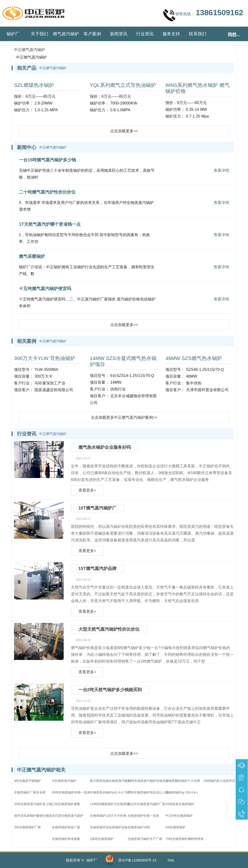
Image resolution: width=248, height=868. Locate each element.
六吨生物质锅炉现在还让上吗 (148, 792)
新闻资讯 (119, 34)
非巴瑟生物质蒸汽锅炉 (68, 816)
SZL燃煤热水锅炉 (34, 85)
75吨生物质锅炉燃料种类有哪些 (187, 839)
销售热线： (203, 15)
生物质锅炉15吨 (139, 827)
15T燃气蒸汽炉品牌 (97, 569)
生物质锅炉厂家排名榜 (30, 792)
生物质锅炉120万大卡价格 (108, 816)
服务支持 (171, 34)
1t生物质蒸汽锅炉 (64, 781)
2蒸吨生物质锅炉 (102, 839)
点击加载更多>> (124, 131)
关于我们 (39, 34)
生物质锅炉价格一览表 (143, 816)
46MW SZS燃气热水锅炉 (194, 358)
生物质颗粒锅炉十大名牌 (183, 781)
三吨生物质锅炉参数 (66, 804)
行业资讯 (145, 34)
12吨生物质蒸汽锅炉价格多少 (148, 781)
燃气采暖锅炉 (32, 256)
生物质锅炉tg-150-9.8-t (181, 792)
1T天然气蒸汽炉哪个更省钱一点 (50, 224)
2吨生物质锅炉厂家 (27, 827)
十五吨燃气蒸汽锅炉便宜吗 (45, 289)
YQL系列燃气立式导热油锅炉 (123, 85)
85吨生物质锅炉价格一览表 (71, 792)
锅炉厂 (13, 34)
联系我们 (198, 34)
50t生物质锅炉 (175, 827)
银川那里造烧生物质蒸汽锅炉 (110, 781)
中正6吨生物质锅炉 (179, 816)
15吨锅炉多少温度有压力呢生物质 (225, 781)
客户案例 (92, 34)
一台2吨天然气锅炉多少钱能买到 (110, 690)
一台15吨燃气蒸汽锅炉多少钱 (47, 160)
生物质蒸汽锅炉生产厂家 (145, 839)
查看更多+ (87, 490)
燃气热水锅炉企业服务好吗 (105, 447)
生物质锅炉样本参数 (66, 839)
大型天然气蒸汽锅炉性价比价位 (109, 629)
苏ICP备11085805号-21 (137, 860)
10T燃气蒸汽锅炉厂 (97, 508)
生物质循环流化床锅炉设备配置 (112, 827)
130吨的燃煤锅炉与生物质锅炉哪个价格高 (112, 804)
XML (171, 860)
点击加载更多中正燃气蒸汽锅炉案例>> (124, 417)
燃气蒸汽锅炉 (66, 34)
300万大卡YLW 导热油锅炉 (45, 358)
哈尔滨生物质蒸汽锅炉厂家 (147, 804)
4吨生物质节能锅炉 (27, 781)
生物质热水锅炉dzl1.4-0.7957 (110, 792)
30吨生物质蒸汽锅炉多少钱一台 (36, 804)
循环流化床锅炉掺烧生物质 (33, 816)
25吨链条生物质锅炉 (180, 804)
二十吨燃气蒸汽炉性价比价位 (47, 192)
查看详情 (221, 170)
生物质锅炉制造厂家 (66, 827)
